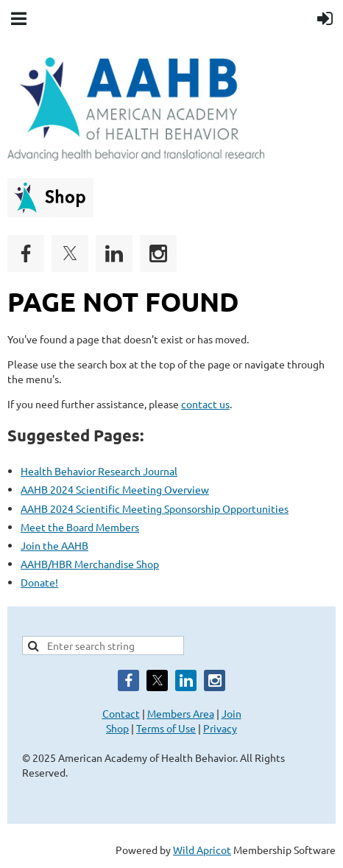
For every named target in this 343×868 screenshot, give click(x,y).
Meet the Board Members (80, 527)
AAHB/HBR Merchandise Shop (90, 564)
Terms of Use (166, 728)
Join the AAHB (54, 545)
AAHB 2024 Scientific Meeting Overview (115, 489)
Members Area (181, 713)
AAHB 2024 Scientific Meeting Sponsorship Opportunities (155, 508)
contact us (205, 404)
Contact (121, 713)
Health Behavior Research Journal (99, 471)
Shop (117, 728)
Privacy (220, 728)
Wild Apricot (202, 850)
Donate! (39, 582)
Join (231, 713)
